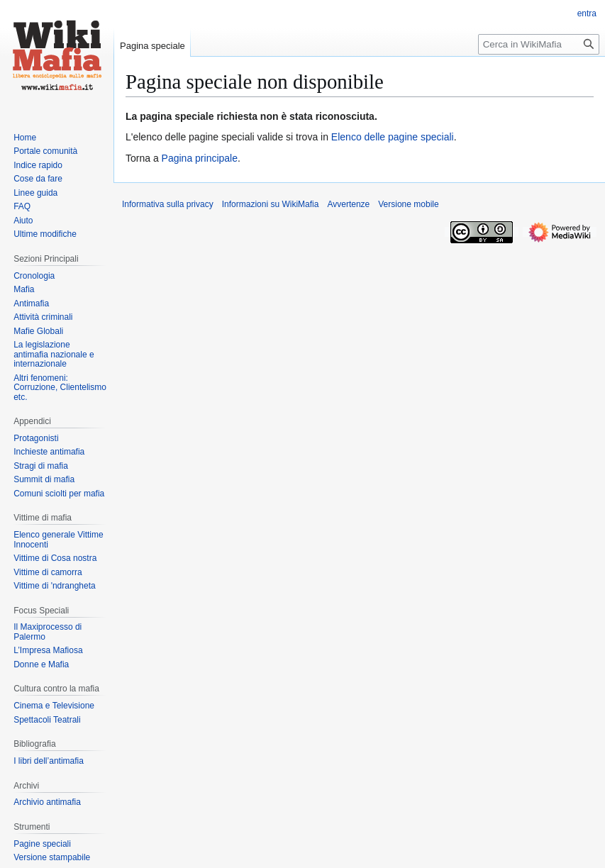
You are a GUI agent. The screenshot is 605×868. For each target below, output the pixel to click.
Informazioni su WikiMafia (271, 204)
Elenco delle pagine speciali (393, 137)
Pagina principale (200, 158)
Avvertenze (348, 204)
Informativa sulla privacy (168, 204)
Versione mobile (408, 204)
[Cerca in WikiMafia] (539, 44)
